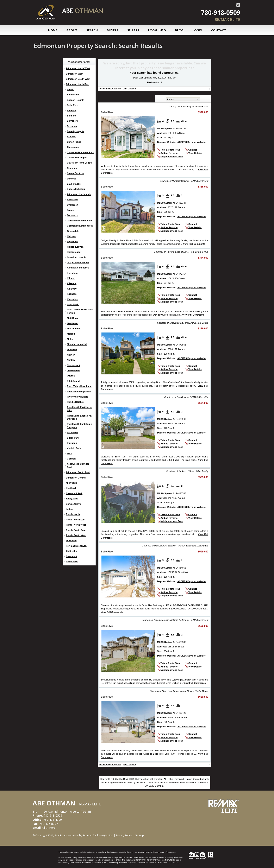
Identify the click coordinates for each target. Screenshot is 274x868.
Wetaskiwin (72, 562)
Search (92, 30)
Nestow (71, 360)
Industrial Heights (77, 257)
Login (197, 30)
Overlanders (74, 370)
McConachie (74, 329)
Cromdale (72, 168)
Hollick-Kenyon (75, 247)
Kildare (71, 278)
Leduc (69, 509)
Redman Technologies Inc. (98, 835)
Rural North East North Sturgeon (79, 417)
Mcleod (71, 334)
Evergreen (73, 205)
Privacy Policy (124, 835)
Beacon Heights (76, 100)
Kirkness (72, 294)
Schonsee (72, 432)
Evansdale (73, 199)
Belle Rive (72, 105)
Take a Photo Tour (170, 150)
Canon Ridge (74, 142)
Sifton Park (73, 438)
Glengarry (72, 215)
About (72, 30)
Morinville (71, 540)
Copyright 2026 (44, 835)
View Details (195, 153)
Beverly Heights (76, 131)
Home (53, 30)
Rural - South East (76, 530)
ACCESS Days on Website (191, 142)
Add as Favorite (169, 153)
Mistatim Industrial (77, 344)
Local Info (157, 30)
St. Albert (71, 488)
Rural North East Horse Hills (79, 409)
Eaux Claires (74, 184)
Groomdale (73, 231)
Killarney (72, 289)
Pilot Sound (73, 381)
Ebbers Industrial (76, 189)
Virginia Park (74, 448)
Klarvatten (73, 299)
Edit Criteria (129, 89)
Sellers (133, 30)
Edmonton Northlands (79, 194)
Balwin (71, 89)
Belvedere (72, 121)
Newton (71, 355)
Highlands (72, 241)
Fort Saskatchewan (76, 546)
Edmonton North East (78, 84)
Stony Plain (72, 499)
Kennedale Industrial (78, 268)
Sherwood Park (74, 493)
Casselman (73, 147)
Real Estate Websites (67, 835)
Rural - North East (76, 520)
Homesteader (74, 252)
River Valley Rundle (77, 397)
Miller (70, 339)
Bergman (72, 126)
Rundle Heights (75, 402)
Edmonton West (75, 74)
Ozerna (71, 376)
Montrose (72, 349)
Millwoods (71, 483)
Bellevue (72, 110)
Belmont (71, 116)
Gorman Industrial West (80, 226)
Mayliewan (73, 323)
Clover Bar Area (76, 173)
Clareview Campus (77, 158)
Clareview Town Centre (79, 163)
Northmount (73, 365)
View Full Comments (194, 244)
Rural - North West (76, 525)
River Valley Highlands (79, 392)
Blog (179, 30)
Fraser (70, 210)
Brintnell (72, 137)
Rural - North (73, 514)
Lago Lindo (73, 304)
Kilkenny (72, 283)
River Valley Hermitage (79, 386)
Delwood (72, 179)
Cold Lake (71, 551)
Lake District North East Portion (80, 311)
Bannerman (73, 95)
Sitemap (139, 835)
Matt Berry (73, 318)
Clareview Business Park (80, 152)
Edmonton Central (76, 478)
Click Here (49, 828)
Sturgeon (72, 443)
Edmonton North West (78, 68)
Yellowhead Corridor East (78, 465)
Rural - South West (76, 535)
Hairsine (71, 236)
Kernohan (72, 273)
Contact (219, 30)
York (69, 454)
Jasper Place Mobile (78, 262)
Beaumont (71, 556)
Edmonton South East (78, 472)
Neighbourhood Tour (172, 157)
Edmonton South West (78, 79)
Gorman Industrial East (79, 221)
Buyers (113, 30)
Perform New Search (110, 89)
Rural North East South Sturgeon (79, 426)
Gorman (71, 459)
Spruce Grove (73, 504)
